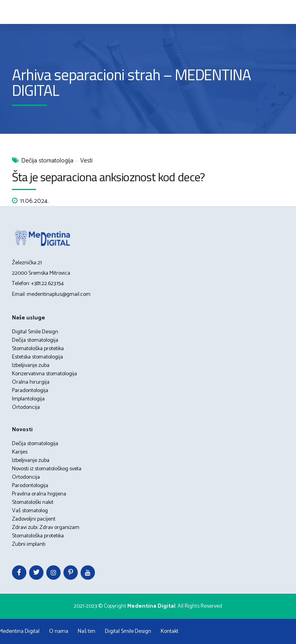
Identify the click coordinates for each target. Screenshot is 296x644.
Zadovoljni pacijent (34, 519)
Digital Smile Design (35, 332)
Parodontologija (30, 486)
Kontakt (170, 631)
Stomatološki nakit (33, 502)
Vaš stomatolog (30, 511)
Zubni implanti (29, 544)
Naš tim (87, 631)
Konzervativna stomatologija (44, 374)
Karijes (20, 452)
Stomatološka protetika (38, 349)
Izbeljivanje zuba (31, 366)
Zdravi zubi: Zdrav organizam (46, 528)
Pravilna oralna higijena (39, 494)
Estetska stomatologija (37, 357)
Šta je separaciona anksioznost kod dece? (108, 177)
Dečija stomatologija (47, 161)
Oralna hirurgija (31, 382)
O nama (59, 631)
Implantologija (28, 399)
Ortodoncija (26, 407)
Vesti (86, 161)
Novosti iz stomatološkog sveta (47, 469)
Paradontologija (30, 391)
